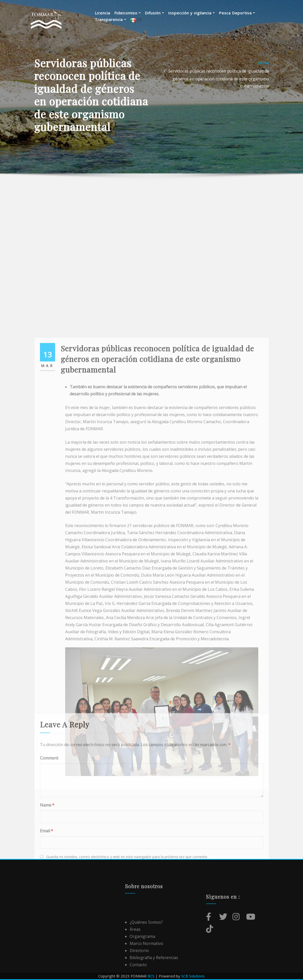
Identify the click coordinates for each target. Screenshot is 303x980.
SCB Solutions (193, 976)
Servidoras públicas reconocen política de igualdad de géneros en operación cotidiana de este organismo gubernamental (219, 83)
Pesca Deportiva (237, 13)
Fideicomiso (127, 13)
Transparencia (110, 19)
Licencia (102, 13)
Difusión (154, 13)
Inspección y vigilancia (191, 13)
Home (263, 67)
